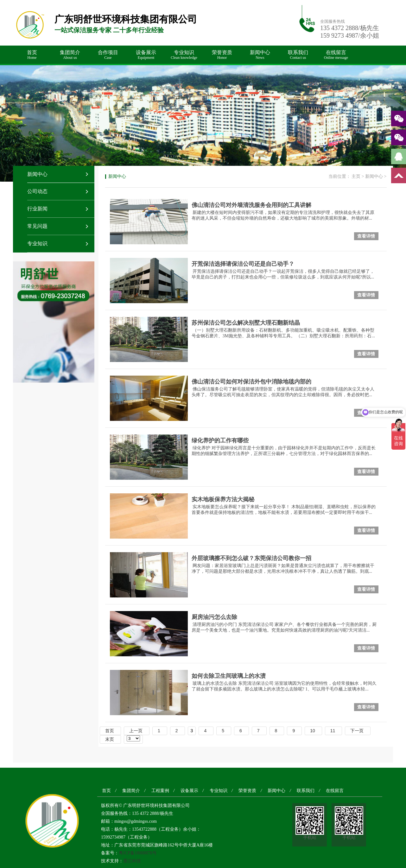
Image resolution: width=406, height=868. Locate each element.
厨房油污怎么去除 (214, 617)
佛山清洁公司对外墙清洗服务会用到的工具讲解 (251, 205)
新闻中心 (260, 55)
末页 (110, 739)
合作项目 (108, 55)
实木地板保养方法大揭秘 (223, 499)
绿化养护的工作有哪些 (220, 440)
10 (313, 731)
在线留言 (336, 55)
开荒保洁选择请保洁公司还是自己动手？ (243, 264)
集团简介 (70, 55)
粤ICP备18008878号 (138, 853)
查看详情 (366, 236)
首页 (32, 55)
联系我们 (298, 55)
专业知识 (184, 55)
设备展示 (146, 55)
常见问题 (37, 226)
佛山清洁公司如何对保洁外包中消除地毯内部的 (251, 382)
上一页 (136, 731)
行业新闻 (37, 209)
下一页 (357, 731)
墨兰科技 (132, 861)
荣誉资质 (222, 55)
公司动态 (37, 191)
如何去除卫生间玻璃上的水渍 (229, 676)
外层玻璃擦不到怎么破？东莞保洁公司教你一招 (251, 558)
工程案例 (160, 791)
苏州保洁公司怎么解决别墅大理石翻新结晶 (246, 323)
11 (333, 731)
